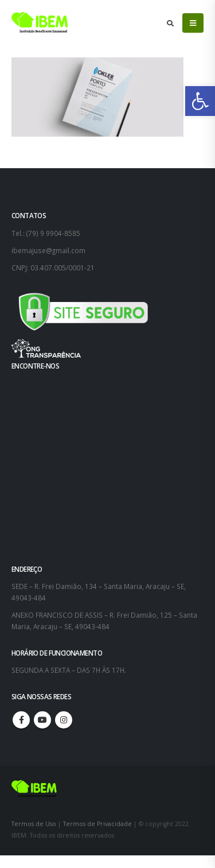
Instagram (64, 720)
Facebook (21, 720)
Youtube (42, 720)
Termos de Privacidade (97, 824)
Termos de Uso (35, 824)
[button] (200, 101)
